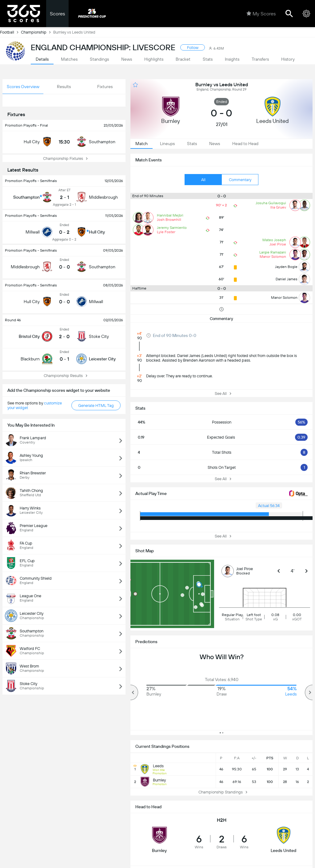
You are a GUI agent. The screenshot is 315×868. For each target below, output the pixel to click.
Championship (37, 32)
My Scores (261, 14)
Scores (57, 14)
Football (10, 32)
